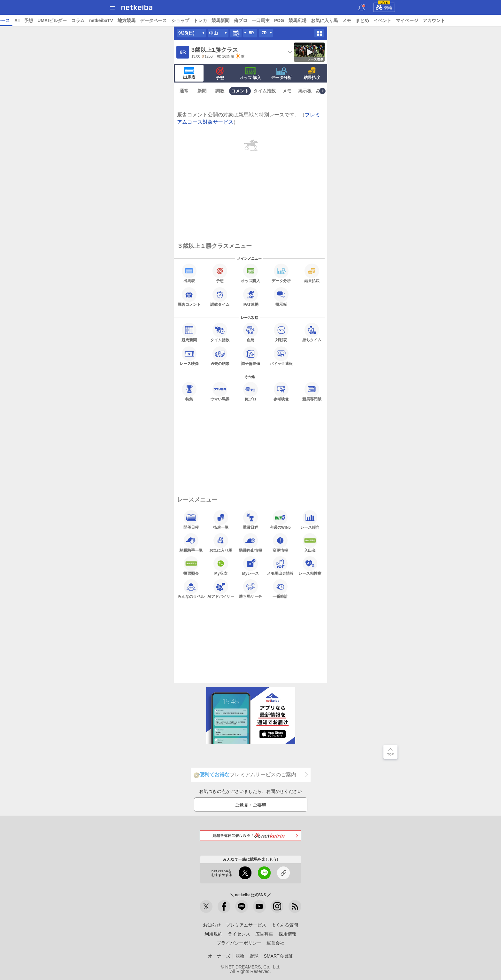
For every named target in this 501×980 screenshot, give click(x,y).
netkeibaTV (150, 20)
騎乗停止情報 (250, 543)
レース (52, 20)
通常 (184, 91)
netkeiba (137, 7)
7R (264, 33)
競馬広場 (346, 20)
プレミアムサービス (246, 925)
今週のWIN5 (280, 520)
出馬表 (189, 73)
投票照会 (191, 566)
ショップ (229, 20)
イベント (431, 20)
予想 (78, 20)
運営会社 (275, 943)
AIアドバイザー (221, 589)
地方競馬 (175, 20)
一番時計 (280, 589)
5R (251, 33)
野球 (254, 956)
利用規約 (213, 934)
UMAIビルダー (101, 20)
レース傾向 (310, 520)
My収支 (221, 566)
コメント (240, 91)
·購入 (250, 74)
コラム (127, 20)
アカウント (483, 20)
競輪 (384, 6)
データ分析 (281, 74)
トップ (12, 20)
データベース (202, 20)
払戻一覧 (221, 520)
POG (328, 20)
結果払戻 (312, 74)
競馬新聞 (269, 20)
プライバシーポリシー (239, 943)
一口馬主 (310, 20)
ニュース (32, 20)
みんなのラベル (191, 589)
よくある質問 (285, 925)
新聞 (202, 91)
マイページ (456, 20)
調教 (220, 91)
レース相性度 (310, 566)
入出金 (310, 543)
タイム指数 (265, 91)
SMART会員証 (278, 956)
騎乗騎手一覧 (191, 543)
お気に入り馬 (373, 20)
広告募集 (264, 934)
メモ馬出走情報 (280, 566)
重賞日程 (250, 520)
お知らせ (212, 925)
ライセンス (239, 934)
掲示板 (305, 91)
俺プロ (289, 20)
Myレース (251, 566)
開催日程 (191, 520)
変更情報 (280, 543)
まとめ (411, 20)
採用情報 (288, 934)
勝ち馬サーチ (250, 589)
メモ (396, 20)
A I (66, 20)
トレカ (249, 20)
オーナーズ (219, 956)
